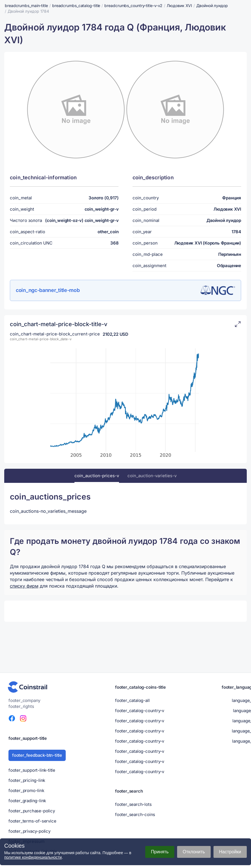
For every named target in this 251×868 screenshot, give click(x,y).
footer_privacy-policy (29, 831)
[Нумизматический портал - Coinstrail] (28, 687)
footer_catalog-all (132, 700)
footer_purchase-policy (32, 811)
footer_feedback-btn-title (37, 755)
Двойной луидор (212, 6)
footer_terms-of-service (32, 821)
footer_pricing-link (27, 780)
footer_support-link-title (32, 770)
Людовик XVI (179, 6)
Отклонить (194, 852)
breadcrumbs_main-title (26, 6)
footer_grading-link (27, 801)
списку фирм (24, 586)
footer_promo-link (26, 790)
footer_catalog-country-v (140, 711)
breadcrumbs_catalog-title (76, 6)
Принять (160, 852)
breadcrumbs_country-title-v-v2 (133, 6)
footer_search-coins (135, 814)
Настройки (230, 852)
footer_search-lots (133, 804)
